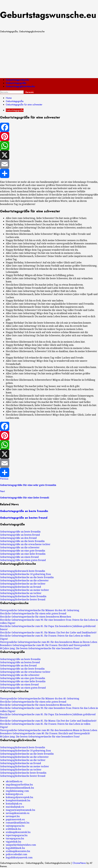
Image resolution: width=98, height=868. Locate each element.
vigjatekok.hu (13, 842)
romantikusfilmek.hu (18, 823)
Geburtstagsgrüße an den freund (18, 538)
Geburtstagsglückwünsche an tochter (21, 593)
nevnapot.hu (13, 816)
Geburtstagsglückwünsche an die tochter (23, 584)
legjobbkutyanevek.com (19, 857)
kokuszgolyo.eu (14, 794)
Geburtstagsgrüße (16, 83)
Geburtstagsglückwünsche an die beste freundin (27, 577)
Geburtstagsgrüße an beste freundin (24, 511)
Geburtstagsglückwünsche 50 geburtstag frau (25, 574)
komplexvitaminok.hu (18, 800)
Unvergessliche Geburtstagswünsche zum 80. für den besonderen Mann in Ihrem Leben (49, 642)
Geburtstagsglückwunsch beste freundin (23, 571)
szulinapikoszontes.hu (18, 851)
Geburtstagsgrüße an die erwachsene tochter (25, 544)
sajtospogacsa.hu (15, 826)
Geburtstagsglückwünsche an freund (20, 587)
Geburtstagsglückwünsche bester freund (23, 599)
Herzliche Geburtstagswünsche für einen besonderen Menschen (36, 617)
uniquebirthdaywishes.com (21, 845)
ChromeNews (79, 863)
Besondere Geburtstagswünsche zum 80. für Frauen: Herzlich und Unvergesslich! (45, 645)
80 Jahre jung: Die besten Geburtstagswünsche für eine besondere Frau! (40, 648)
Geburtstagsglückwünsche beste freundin (23, 596)
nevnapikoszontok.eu (18, 813)
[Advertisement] (49, 56)
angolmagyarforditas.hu (19, 785)
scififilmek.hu (13, 829)
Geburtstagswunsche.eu (48, 15)
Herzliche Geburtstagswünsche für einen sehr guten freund (33, 613)
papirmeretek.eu (15, 819)
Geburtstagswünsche (17, 80)
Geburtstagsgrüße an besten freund (24, 518)
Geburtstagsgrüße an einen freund (19, 557)
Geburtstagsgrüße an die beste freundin (22, 541)
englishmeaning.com (17, 791)
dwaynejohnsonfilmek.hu (20, 788)
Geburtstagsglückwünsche (20, 86)
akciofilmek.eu (14, 781)
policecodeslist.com (16, 854)
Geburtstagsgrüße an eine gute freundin (23, 551)
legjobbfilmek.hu (15, 848)
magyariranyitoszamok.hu (20, 810)
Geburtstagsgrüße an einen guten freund (23, 560)
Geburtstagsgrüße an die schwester (20, 547)
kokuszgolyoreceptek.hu (19, 797)
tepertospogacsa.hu (17, 835)
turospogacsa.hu (15, 838)
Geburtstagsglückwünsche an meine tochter (24, 590)
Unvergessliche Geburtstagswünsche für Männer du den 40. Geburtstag (40, 610)
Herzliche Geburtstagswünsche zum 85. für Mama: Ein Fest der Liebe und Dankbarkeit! (48, 632)
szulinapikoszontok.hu (18, 832)
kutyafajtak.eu (14, 804)
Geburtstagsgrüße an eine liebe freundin (23, 554)
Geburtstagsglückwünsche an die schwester (24, 580)
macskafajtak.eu (15, 807)
